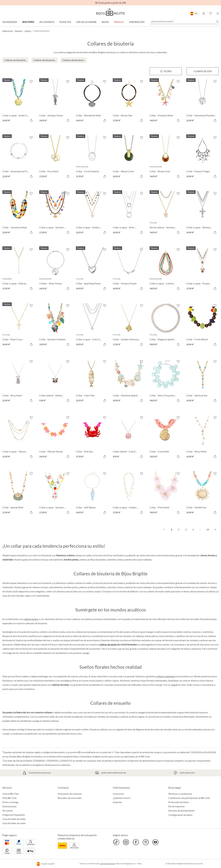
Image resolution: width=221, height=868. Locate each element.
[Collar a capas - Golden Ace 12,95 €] (92, 213)
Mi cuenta (8, 811)
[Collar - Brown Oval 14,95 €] (166, 157)
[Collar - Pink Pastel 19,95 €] (166, 494)
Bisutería (28, 22)
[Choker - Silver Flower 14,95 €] (55, 269)
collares (104, 729)
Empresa (117, 802)
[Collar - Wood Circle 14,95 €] (129, 157)
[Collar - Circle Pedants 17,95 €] (92, 157)
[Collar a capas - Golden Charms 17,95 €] (129, 494)
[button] (203, 13)
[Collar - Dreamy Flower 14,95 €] (129, 269)
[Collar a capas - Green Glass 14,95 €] (19, 101)
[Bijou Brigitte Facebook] (136, 842)
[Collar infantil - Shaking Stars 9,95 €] (55, 381)
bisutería (42, 623)
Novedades (10, 22)
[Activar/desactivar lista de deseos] (31, 81)
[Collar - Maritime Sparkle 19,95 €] (129, 381)
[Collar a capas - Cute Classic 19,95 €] (92, 325)
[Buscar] (217, 21)
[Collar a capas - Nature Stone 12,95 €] (19, 437)
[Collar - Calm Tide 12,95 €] (92, 381)
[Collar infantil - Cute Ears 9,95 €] (129, 437)
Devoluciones (9, 806)
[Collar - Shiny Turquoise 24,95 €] (166, 381)
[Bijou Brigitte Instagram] (126, 842)
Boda (105, 22)
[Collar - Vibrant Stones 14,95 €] (55, 437)
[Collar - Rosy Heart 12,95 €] (19, 381)
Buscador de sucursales (70, 798)
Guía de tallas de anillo (14, 819)
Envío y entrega (10, 802)
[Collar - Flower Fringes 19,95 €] (202, 157)
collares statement (166, 676)
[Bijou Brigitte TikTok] (116, 842)
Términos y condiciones (180, 794)
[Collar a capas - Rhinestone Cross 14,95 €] (202, 213)
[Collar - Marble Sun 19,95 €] (202, 494)
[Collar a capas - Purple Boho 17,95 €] (202, 269)
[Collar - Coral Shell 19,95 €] (166, 437)
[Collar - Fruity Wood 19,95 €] (202, 325)
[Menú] (166, 71)
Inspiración (137, 22)
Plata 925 (65, 22)
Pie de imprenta (176, 806)
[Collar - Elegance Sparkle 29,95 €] (166, 325)
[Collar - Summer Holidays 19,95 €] (55, 325)
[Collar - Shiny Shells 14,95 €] (202, 437)
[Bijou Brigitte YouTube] (155, 842)
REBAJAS (119, 22)
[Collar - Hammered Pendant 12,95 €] (202, 101)
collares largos (31, 619)
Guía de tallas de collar (14, 823)
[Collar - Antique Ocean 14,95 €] (55, 101)
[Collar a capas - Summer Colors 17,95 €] (55, 213)
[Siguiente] (215, 530)
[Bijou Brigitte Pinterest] (146, 842)
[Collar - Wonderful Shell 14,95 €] (92, 101)
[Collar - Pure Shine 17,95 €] (55, 157)
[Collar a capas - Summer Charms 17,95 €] (55, 494)
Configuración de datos (180, 815)
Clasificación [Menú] (203, 71)
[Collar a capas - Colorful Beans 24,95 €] (166, 269)
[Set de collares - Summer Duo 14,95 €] (166, 213)
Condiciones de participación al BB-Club (189, 798)
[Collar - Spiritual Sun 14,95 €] (202, 381)
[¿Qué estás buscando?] (184, 21)
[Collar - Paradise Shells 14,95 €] (166, 101)
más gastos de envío (108, 864)
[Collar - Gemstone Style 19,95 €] (19, 213)
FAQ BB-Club (9, 798)
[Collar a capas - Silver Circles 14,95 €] (129, 213)
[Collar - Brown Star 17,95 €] (129, 101)
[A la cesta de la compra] (31, 120)
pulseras (77, 653)
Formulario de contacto (70, 794)
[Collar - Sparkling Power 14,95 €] (92, 269)
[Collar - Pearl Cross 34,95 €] (19, 325)
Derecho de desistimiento (181, 811)
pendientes (62, 653)
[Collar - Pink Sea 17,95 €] (92, 437)
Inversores (118, 794)
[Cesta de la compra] (218, 13)
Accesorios (47, 22)
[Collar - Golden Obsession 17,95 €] (129, 325)
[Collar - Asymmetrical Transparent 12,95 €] (19, 157)
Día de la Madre (86, 22)
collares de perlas (108, 644)
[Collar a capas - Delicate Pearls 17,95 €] (19, 269)
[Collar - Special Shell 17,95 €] (19, 494)
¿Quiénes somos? (122, 798)
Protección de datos (179, 802)
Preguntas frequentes (14, 815)
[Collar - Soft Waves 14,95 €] (92, 494)
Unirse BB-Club (11, 794)
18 (208, 529)
